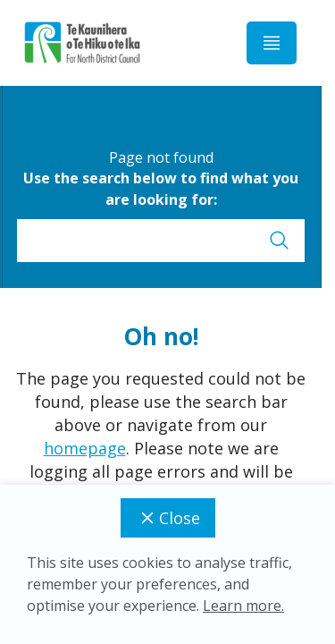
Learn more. (243, 606)
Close (168, 518)
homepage (85, 448)
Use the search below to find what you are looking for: (161, 189)
